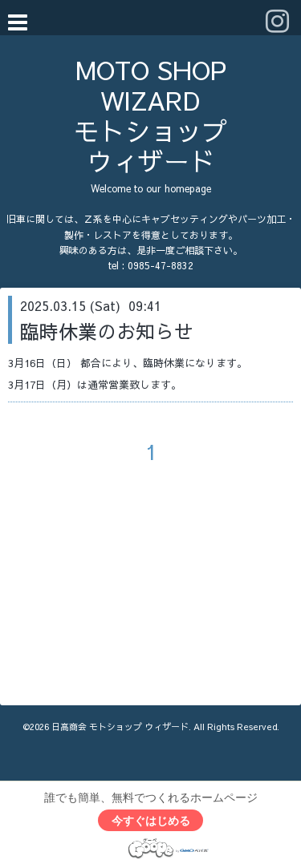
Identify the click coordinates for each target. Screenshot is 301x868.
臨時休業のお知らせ (107, 331)
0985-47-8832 (161, 265)
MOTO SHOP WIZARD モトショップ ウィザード (163, 115)
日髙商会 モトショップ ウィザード (120, 727)
